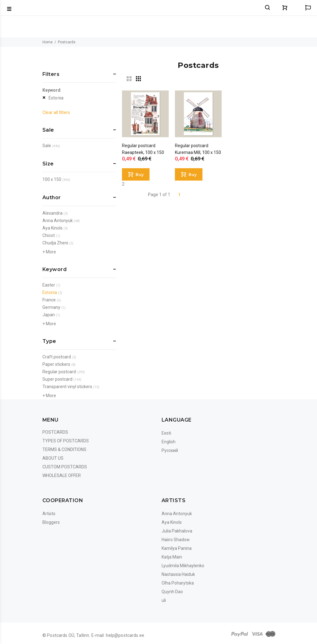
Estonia (56, 98)
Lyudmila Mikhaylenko (183, 566)
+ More (49, 252)
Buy (140, 175)
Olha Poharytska (178, 583)
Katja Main (172, 557)
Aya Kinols (52, 228)
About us (53, 458)
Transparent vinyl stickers (67, 387)
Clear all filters (56, 112)
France (49, 300)
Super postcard (57, 379)
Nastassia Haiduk (178, 574)
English (169, 442)
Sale (47, 146)
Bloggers (51, 522)
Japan (49, 315)
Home (48, 42)
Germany (51, 307)
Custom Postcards (65, 467)
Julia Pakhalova (177, 531)
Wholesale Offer (62, 475)
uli (164, 600)
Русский (170, 450)
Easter (49, 285)
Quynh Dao (172, 592)
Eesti (166, 433)
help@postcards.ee (125, 635)
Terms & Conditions (64, 449)
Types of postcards (66, 441)
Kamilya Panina (177, 548)
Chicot (49, 235)
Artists (49, 514)
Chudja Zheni (55, 243)
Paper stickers (56, 364)
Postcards (55, 432)
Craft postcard (57, 357)
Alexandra (52, 213)
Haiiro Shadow (176, 540)
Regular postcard (59, 372)
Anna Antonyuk (58, 221)
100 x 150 (52, 179)
